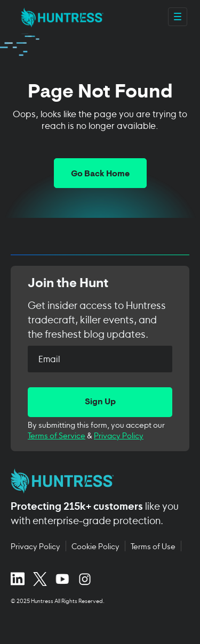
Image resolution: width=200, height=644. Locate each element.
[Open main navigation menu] (178, 17)
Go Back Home (100, 174)
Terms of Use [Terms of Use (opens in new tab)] (153, 546)
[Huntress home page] (96, 481)
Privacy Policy (119, 435)
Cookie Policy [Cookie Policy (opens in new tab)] (95, 546)
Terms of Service (57, 435)
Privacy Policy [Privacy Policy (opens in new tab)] (35, 546)
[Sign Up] (100, 402)
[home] (59, 17)
